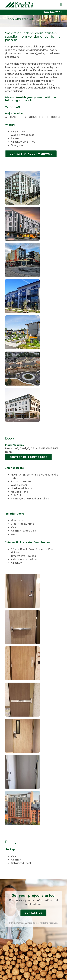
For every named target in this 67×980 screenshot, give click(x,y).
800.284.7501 (53, 12)
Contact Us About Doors (28, 457)
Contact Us (33, 913)
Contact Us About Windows (31, 154)
